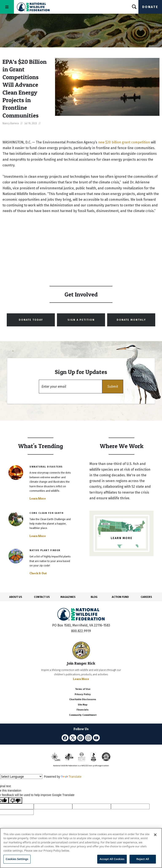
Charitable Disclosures (83, 699)
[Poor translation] (15, 800)
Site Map (83, 705)
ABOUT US (16, 597)
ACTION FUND (120, 597)
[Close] (155, 835)
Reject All (143, 859)
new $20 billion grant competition (124, 142)
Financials (83, 710)
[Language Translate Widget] (21, 777)
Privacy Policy (83, 694)
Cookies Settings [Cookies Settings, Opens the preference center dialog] (17, 859)
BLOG (94, 597)
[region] (81, 848)
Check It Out (38, 573)
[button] (113, 387)
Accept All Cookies (112, 859)
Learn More (38, 498)
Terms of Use (83, 689)
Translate (71, 777)
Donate (150, 7)
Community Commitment (83, 715)
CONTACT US (42, 597)
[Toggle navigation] (7, 7)
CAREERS (146, 597)
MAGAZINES (68, 597)
